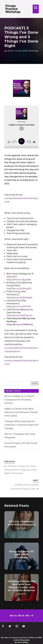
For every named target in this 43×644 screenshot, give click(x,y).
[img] (22, 129)
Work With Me (22, 616)
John (10, 51)
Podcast (34, 51)
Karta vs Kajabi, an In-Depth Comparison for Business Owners (19, 400)
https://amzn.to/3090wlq (20, 324)
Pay (16, 642)
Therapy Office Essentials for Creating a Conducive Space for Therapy (21, 425)
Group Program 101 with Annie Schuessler (22, 554)
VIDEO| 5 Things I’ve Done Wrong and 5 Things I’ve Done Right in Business (21, 470)
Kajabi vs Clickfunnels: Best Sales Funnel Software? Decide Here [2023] (21, 412)
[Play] (22, 141)
